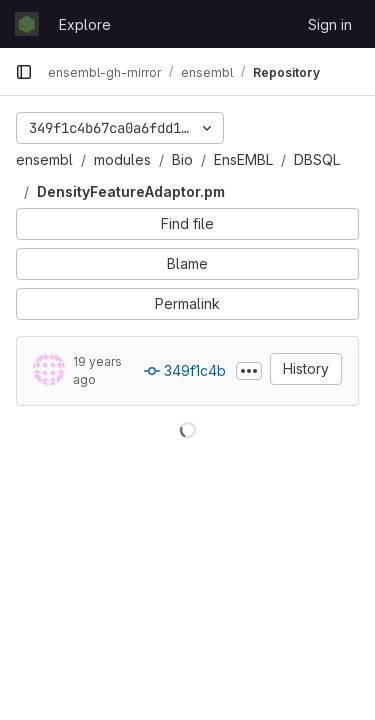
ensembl (44, 159)
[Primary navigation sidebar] (24, 72)
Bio (182, 159)
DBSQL (317, 159)
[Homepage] (27, 24)
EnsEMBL (243, 159)
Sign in (330, 24)
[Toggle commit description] (249, 371)
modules (122, 159)
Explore (85, 24)
